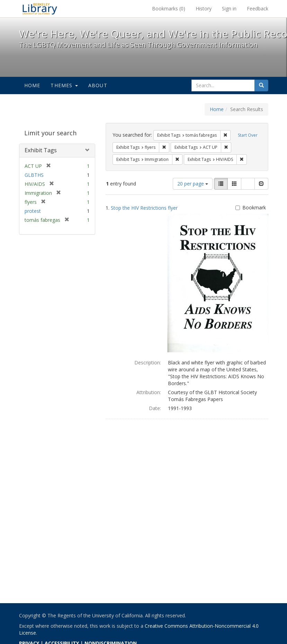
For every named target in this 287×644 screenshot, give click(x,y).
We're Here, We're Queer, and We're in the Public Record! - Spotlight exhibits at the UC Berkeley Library (40, 9)
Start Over (248, 135)
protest (33, 211)
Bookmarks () (169, 8)
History (204, 8)
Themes (64, 85)
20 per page (193, 184)
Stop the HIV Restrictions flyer (144, 208)
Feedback (258, 8)
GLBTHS (34, 175)
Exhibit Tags (41, 150)
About (98, 85)
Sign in (229, 8)
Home (32, 85)
